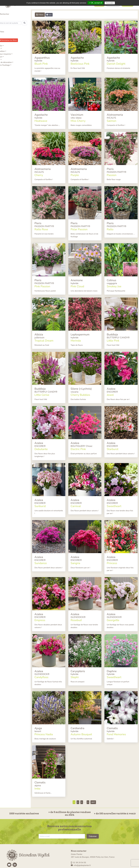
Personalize (110, 3)
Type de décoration (8, 62)
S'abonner (93, 819)
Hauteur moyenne (7, 54)
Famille (3, 46)
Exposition (4, 51)
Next (95, 785)
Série (2, 48)
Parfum (3, 57)
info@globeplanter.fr (81, 848)
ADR (2, 60)
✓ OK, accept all (95, 3)
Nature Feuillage (7, 65)
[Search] (13, 23)
